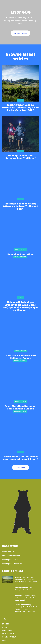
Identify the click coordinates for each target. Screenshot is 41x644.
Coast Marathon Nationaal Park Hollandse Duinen (20, 407)
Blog (21, 100)
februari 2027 (20, 361)
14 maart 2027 (20, 257)
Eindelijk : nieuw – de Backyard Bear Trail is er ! (21, 157)
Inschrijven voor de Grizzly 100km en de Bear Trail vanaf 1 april (20, 206)
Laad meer (20, 468)
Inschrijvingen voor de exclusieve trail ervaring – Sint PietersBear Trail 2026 (20, 108)
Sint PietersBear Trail (11, 556)
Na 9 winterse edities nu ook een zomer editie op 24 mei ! (20, 458)
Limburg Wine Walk (10, 560)
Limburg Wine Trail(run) (12, 564)
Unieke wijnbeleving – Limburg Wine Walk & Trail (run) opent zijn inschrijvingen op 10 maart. (20, 306)
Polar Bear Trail (9, 552)
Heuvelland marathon (20, 254)
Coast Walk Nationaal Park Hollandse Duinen (21, 357)
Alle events (21, 250)
